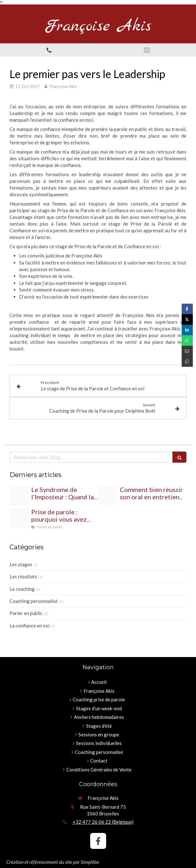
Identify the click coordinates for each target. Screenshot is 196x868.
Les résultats (23, 576)
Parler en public (26, 613)
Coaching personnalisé (34, 601)
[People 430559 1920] (19, 496)
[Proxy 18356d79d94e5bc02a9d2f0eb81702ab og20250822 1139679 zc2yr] (108, 496)
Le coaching (22, 589)
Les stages (21, 564)
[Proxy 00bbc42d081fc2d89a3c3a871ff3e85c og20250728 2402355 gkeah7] (19, 518)
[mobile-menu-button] (147, 50)
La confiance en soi (29, 626)
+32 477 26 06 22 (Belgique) (103, 822)
